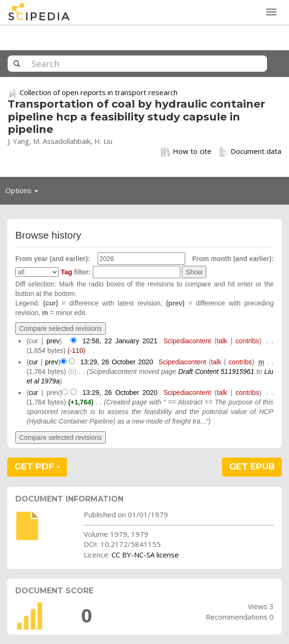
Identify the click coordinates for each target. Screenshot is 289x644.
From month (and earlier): (233, 259)
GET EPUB (252, 467)
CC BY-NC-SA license (145, 555)
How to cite (186, 152)
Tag (67, 272)
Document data (250, 152)
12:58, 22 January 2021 (120, 341)
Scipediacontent (188, 341)
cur (33, 362)
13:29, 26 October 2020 (117, 362)
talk (222, 341)
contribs (248, 341)
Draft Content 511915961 (217, 371)
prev (53, 341)
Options (24, 193)
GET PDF (37, 467)
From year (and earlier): (53, 259)
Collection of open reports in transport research (99, 92)
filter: (76, 272)
